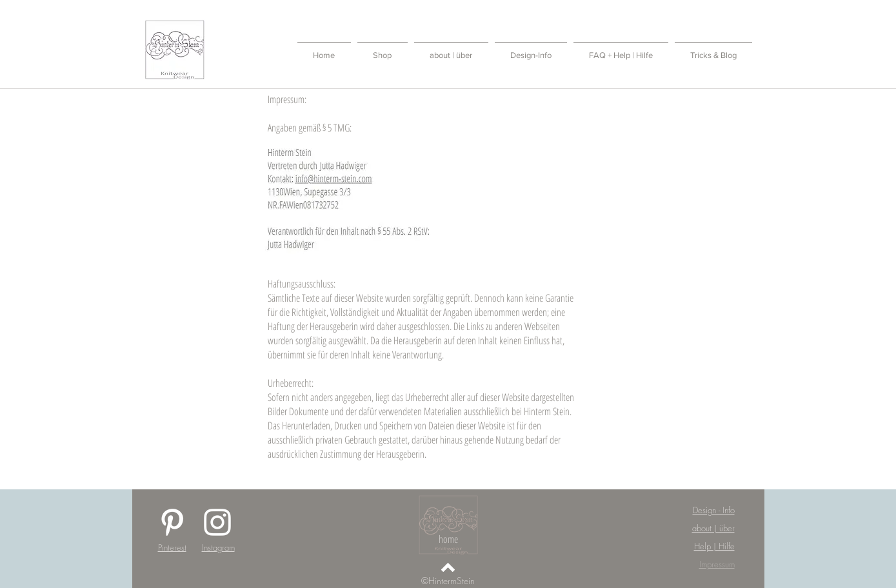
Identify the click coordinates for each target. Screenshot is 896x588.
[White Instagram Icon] (217, 522)
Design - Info (714, 510)
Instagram (218, 547)
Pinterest (172, 547)
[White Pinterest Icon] (172, 522)
